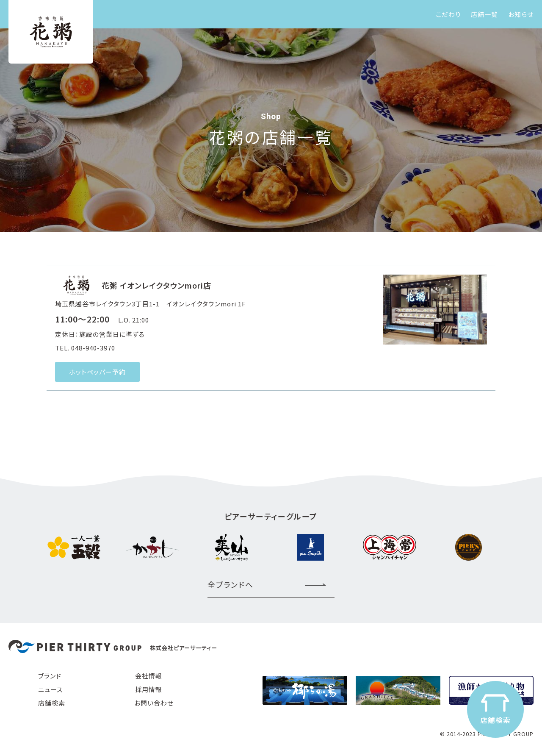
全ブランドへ (231, 584)
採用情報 (149, 689)
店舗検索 (52, 703)
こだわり (448, 14)
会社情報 (149, 676)
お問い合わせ (154, 703)
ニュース (50, 689)
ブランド (50, 676)
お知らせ (521, 14)
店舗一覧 (484, 14)
